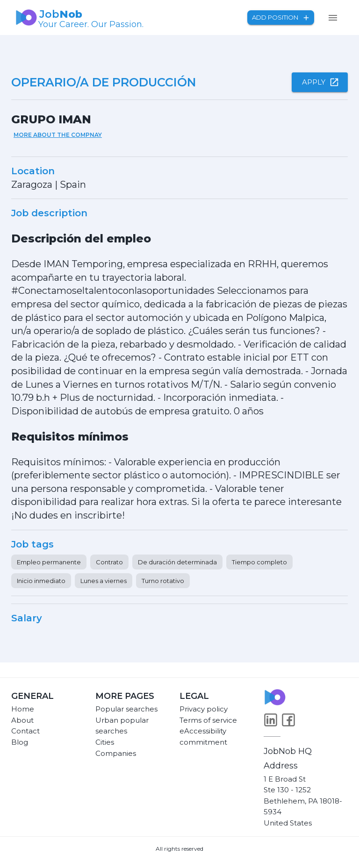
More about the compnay (58, 135)
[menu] (333, 18)
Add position (281, 18)
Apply (320, 82)
